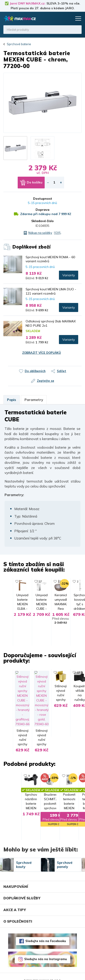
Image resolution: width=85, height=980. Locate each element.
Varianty (69, 275)
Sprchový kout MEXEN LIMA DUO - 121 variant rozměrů (51, 291)
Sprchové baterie (19, 44)
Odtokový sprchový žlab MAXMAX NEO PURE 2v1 (51, 323)
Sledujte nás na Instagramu (46, 951)
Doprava (42, 210)
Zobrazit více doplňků (42, 353)
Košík (68, 19)
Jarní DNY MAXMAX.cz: (28, 3)
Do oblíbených (35, 371)
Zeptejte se (46, 381)
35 (30, 763)
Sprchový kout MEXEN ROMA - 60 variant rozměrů (50, 259)
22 (72, 581)
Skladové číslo (42, 221)
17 (30, 677)
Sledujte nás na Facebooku (46, 933)
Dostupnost (43, 199)
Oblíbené (59, 19)
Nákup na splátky (40, 233)
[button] (15, 103)
